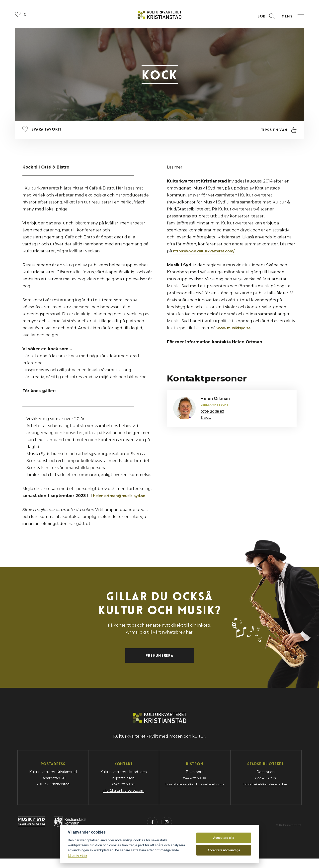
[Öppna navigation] (292, 20)
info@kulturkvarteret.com (122, 798)
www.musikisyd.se (236, 332)
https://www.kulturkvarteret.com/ (208, 255)
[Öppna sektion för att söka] (261, 20)
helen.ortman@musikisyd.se (122, 499)
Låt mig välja (77, 855)
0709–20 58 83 (214, 415)
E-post (206, 421)
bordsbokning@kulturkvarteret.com (194, 792)
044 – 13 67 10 (266, 786)
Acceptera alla (224, 838)
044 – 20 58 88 (194, 786)
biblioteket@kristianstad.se (266, 792)
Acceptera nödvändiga (224, 850)
